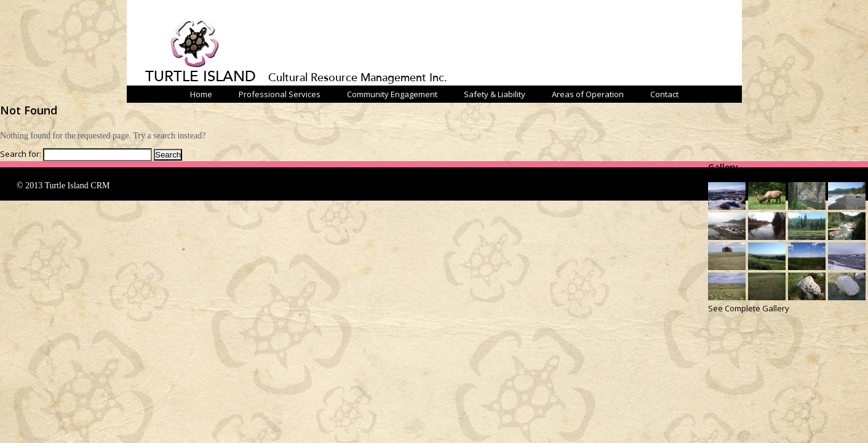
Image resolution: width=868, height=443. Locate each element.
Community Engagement (392, 94)
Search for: (21, 154)
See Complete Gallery (749, 308)
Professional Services (280, 94)
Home (201, 94)
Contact (664, 94)
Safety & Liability (495, 94)
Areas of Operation (588, 94)
